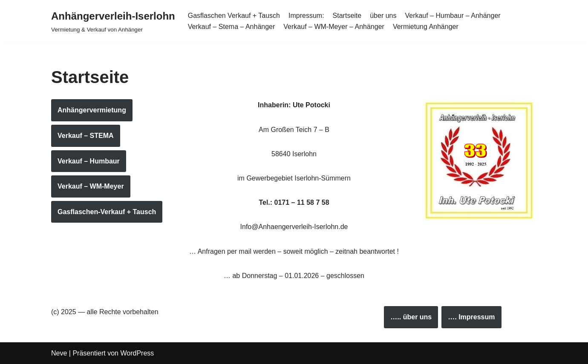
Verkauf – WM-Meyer (91, 186)
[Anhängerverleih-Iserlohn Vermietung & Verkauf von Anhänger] (113, 21)
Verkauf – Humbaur (89, 161)
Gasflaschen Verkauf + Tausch (234, 16)
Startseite (347, 16)
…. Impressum (471, 317)
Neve (59, 353)
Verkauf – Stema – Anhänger (232, 27)
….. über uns (411, 317)
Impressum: (306, 16)
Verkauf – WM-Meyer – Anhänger (334, 27)
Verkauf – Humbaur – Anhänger (453, 16)
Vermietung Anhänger (426, 27)
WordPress (137, 353)
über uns (383, 16)
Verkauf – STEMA (86, 136)
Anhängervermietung (92, 110)
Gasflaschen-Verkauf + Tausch (107, 212)
